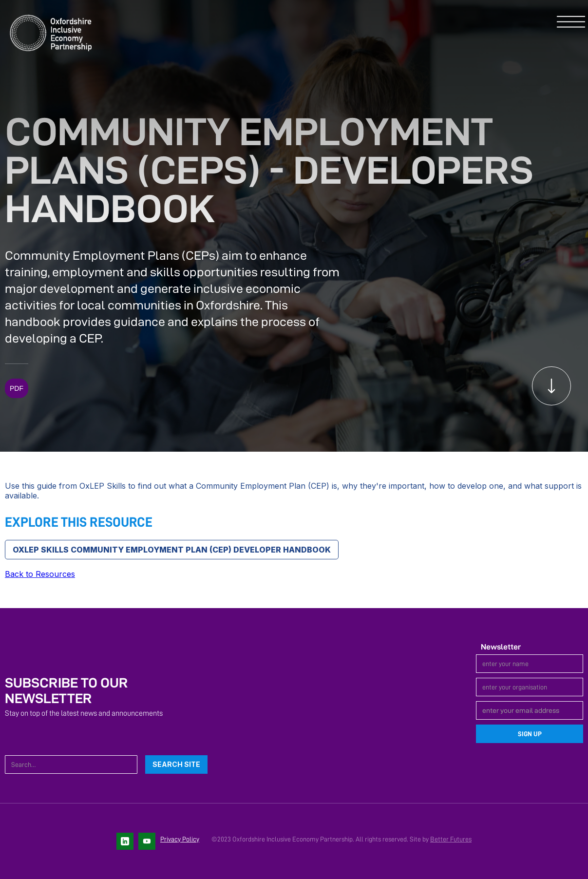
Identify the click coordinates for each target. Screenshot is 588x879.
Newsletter (501, 647)
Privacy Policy (180, 839)
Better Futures (451, 839)
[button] (571, 22)
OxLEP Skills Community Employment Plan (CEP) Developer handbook (172, 550)
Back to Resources (40, 574)
